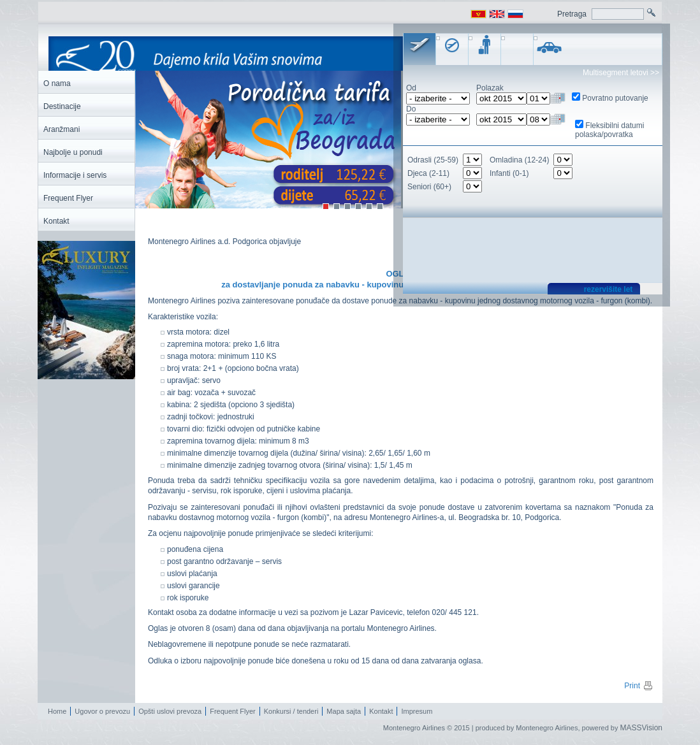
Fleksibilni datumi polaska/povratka (609, 130)
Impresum (417, 711)
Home (57, 711)
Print (639, 686)
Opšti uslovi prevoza (170, 711)
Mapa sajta (344, 711)
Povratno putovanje (615, 98)
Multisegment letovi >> (621, 73)
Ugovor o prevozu (102, 711)
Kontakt (381, 711)
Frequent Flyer (233, 711)
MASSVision (641, 728)
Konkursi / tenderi (291, 711)
